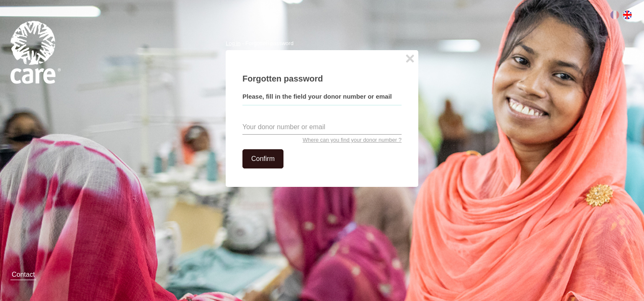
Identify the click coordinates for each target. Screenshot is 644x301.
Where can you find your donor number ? (352, 140)
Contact (23, 274)
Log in (233, 43)
